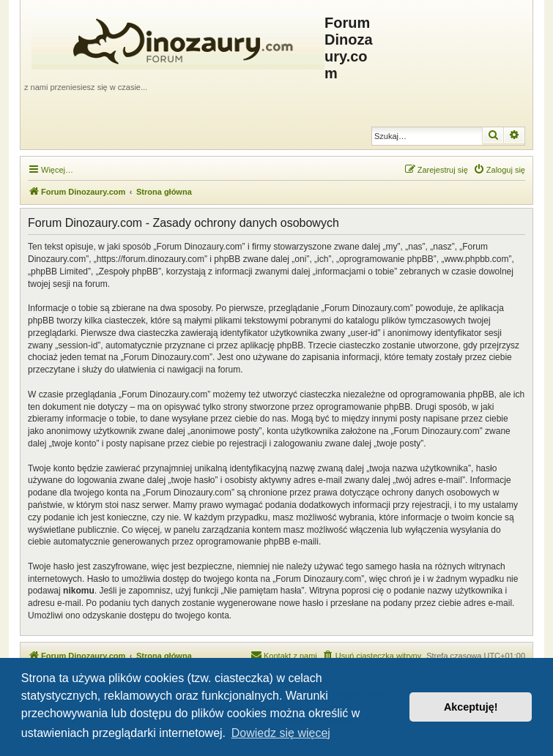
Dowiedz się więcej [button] (281, 733)
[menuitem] (499, 170)
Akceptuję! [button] (471, 707)
